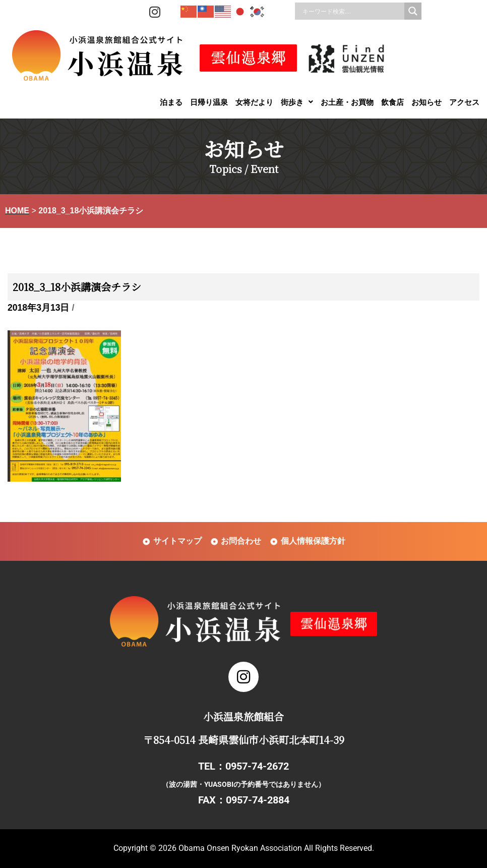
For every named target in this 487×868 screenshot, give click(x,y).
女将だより (254, 102)
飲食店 (392, 102)
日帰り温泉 (209, 102)
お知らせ (427, 102)
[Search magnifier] (413, 11)
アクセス (464, 102)
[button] (297, 102)
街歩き (297, 102)
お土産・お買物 (347, 102)
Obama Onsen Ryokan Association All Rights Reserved (275, 848)
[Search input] (352, 11)
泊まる (171, 102)
